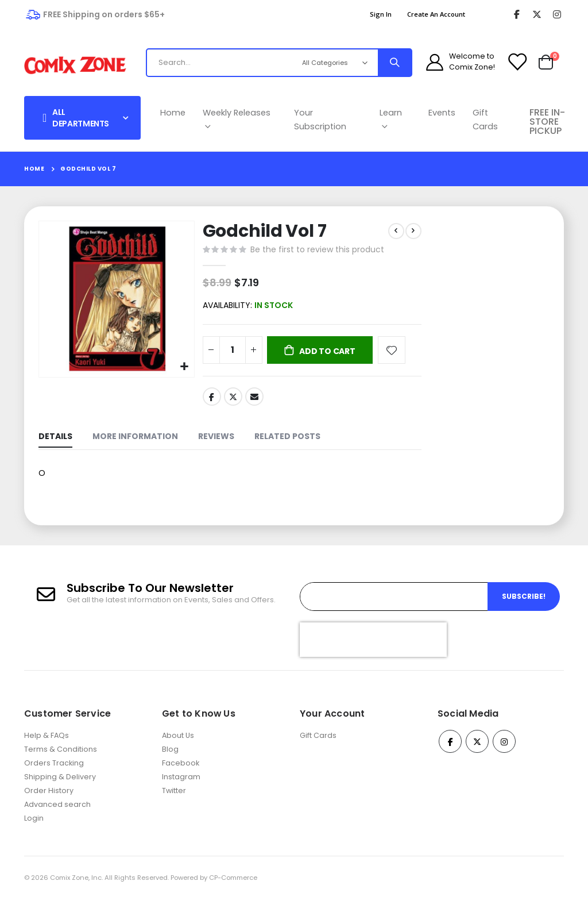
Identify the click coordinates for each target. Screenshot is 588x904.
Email (254, 399)
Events (442, 113)
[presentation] (373, 644)
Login (34, 823)
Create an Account (436, 14)
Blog (170, 754)
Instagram (181, 782)
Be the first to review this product (316, 251)
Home (173, 113)
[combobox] (242, 63)
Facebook (211, 399)
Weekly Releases (237, 120)
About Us (178, 740)
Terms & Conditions (61, 754)
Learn (391, 120)
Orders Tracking (54, 768)
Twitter (232, 399)
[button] (183, 365)
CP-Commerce (233, 883)
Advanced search (57, 809)
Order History (49, 796)
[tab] (55, 441)
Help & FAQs (47, 740)
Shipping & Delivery (60, 782)
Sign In (381, 14)
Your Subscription (320, 120)
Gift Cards (485, 120)
